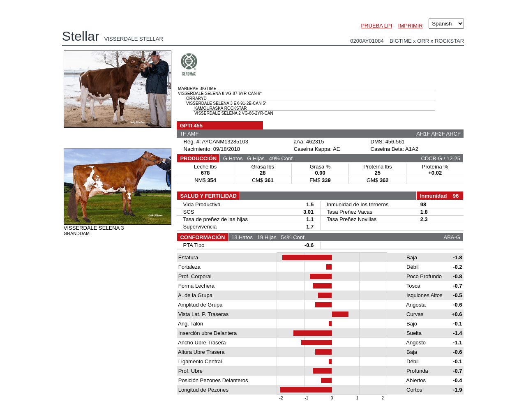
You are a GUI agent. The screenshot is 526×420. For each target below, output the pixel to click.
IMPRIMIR (411, 26)
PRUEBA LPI (376, 26)
